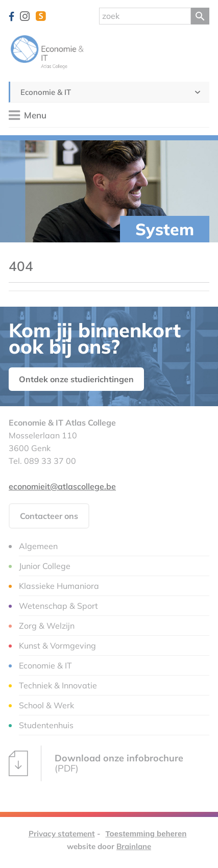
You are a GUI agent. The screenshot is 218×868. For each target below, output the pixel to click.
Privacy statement (62, 834)
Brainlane (134, 846)
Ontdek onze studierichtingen (76, 379)
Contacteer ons (49, 516)
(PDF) (96, 763)
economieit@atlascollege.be (62, 486)
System (165, 229)
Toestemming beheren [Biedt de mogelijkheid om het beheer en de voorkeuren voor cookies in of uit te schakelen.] (146, 834)
